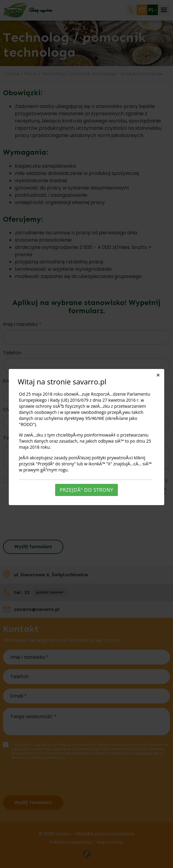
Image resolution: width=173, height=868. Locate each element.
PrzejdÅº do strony (86, 490)
